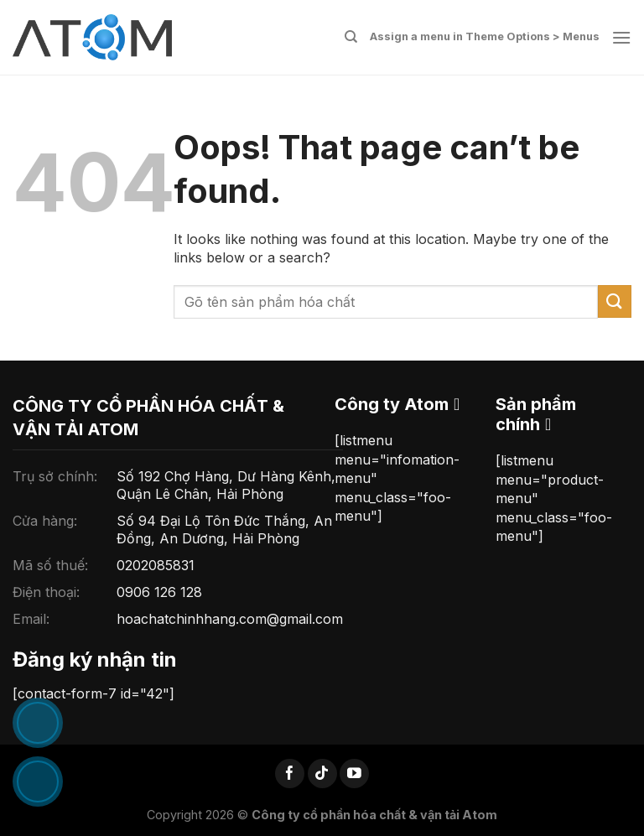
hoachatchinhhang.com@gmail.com (230, 619)
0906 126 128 (159, 592)
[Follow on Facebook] (290, 774)
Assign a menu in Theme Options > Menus (485, 36)
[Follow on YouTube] (354, 774)
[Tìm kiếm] (351, 37)
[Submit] (615, 301)
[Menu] (621, 37)
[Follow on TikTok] (322, 774)
